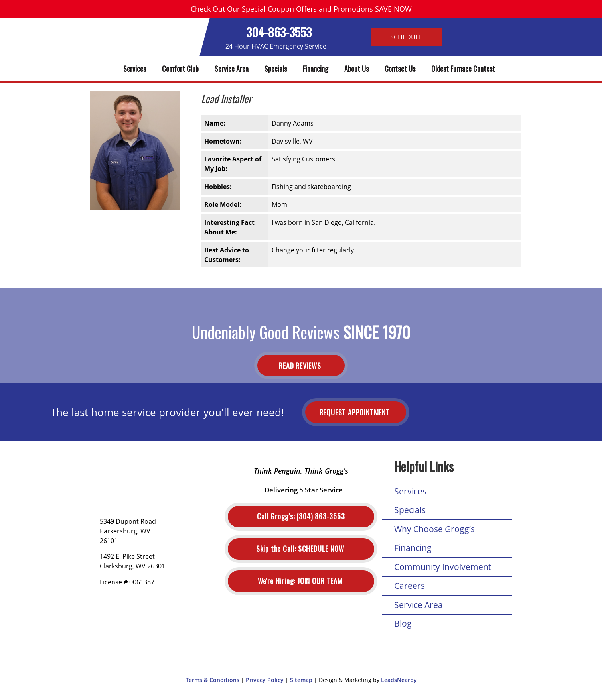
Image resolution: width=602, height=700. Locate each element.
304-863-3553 (279, 32)
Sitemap (301, 680)
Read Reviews (301, 365)
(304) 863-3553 (301, 516)
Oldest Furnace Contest (463, 69)
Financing (316, 69)
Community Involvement (443, 567)
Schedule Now (301, 549)
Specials (276, 69)
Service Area (232, 69)
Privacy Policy (265, 680)
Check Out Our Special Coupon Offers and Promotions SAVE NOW (301, 9)
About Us (356, 69)
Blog (403, 623)
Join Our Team (301, 581)
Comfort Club (180, 69)
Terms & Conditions (212, 680)
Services (135, 69)
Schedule (406, 37)
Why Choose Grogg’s (434, 529)
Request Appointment (356, 412)
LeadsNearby (399, 680)
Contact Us (400, 69)
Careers (410, 586)
